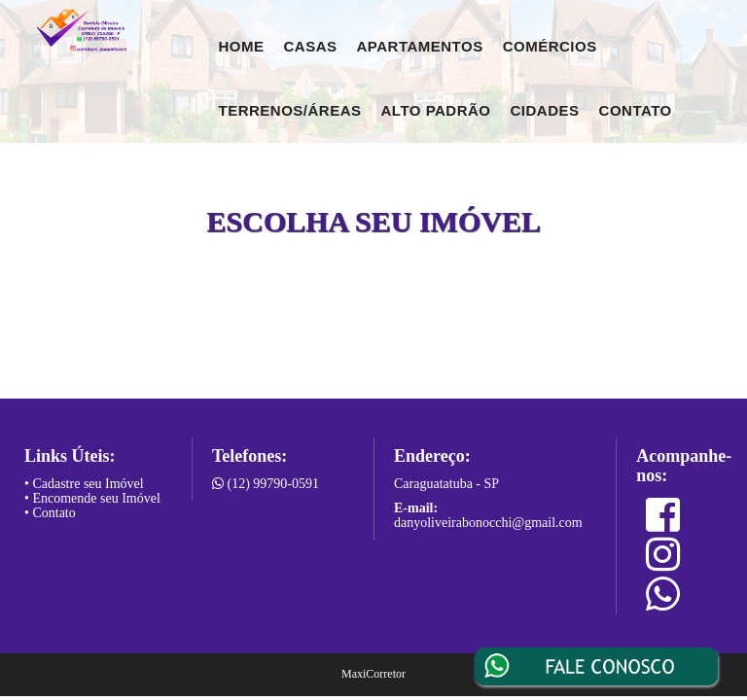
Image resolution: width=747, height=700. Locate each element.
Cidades (545, 110)
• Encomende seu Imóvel (92, 498)
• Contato (50, 513)
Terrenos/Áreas (290, 110)
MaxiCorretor (373, 674)
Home (242, 46)
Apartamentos (420, 46)
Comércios (550, 46)
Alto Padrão (436, 110)
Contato (636, 110)
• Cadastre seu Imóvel (84, 484)
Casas (311, 46)
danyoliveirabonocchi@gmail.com (488, 523)
